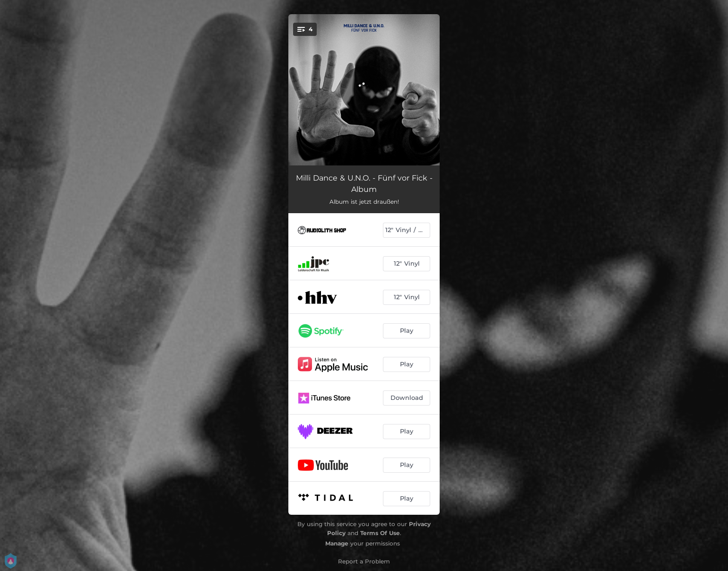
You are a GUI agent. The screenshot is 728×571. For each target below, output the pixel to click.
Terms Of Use (380, 533)
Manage (337, 543)
